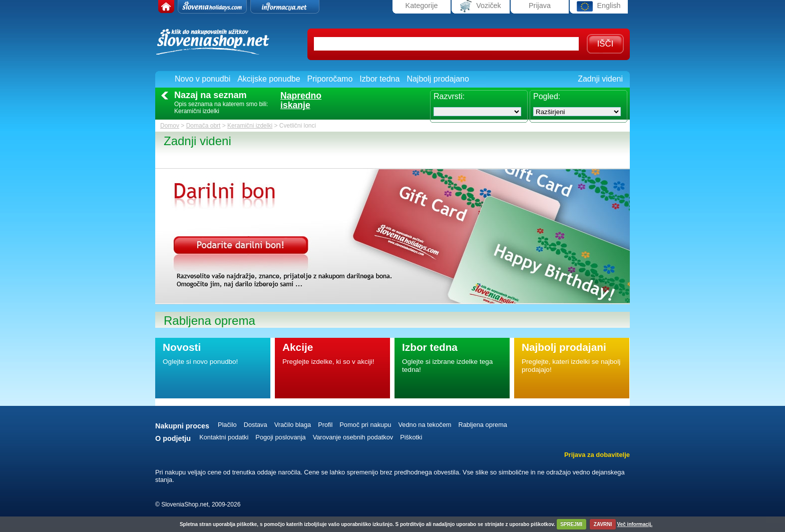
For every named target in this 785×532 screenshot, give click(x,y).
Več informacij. (635, 524)
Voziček (481, 6)
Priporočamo (330, 79)
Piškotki (411, 437)
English (599, 6)
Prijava (540, 6)
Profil (325, 425)
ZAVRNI (603, 524)
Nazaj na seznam (211, 95)
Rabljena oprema (482, 425)
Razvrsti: (449, 96)
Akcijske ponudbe (269, 79)
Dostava (256, 425)
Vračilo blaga (293, 425)
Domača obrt (204, 126)
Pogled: (547, 96)
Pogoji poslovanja (280, 437)
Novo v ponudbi (203, 79)
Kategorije (422, 6)
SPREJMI (571, 524)
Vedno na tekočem (425, 425)
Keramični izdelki (250, 126)
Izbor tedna (379, 79)
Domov (170, 126)
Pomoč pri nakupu (365, 425)
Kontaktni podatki (224, 437)
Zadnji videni (600, 79)
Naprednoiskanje (301, 101)
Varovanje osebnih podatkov (353, 437)
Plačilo (227, 425)
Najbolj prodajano (438, 79)
